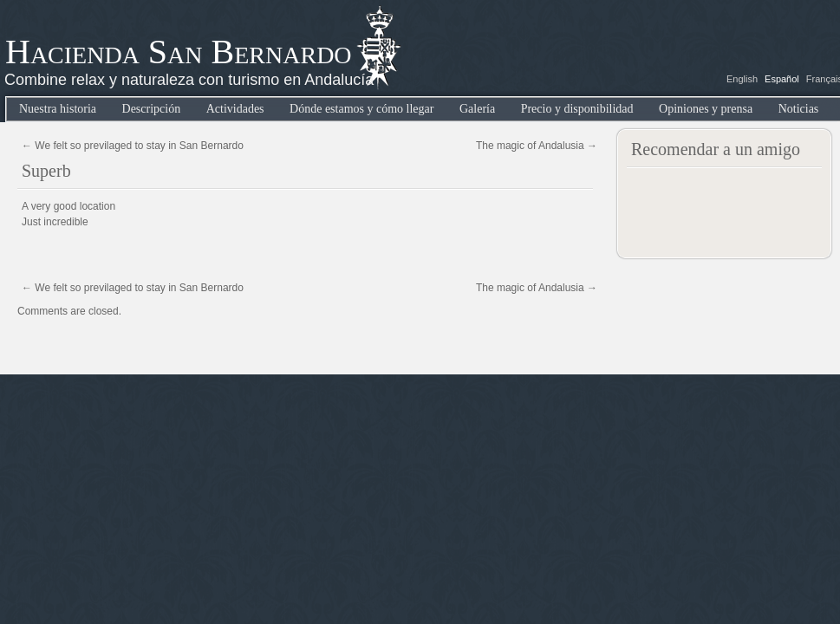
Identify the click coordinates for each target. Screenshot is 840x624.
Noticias (799, 109)
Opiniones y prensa (706, 109)
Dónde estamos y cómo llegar (361, 109)
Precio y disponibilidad (577, 109)
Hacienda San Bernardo (179, 52)
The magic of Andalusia (537, 146)
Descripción (152, 109)
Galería (477, 109)
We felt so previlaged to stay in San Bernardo (133, 146)
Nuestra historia (58, 109)
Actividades (235, 109)
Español (782, 79)
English (742, 79)
